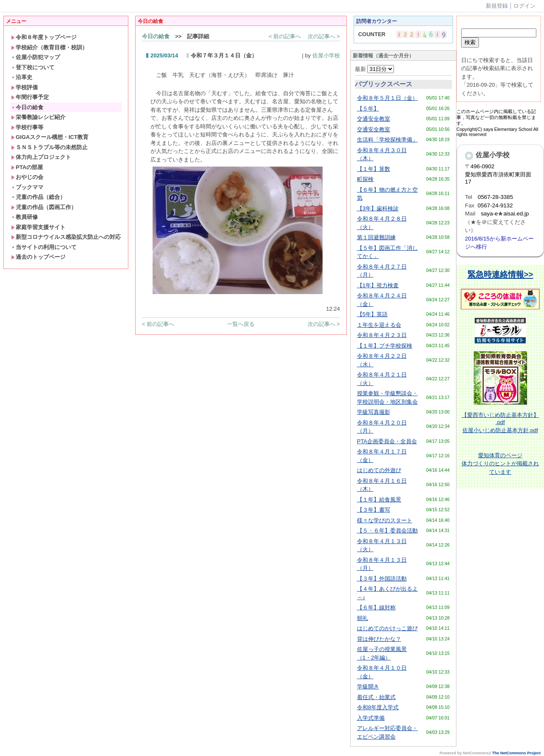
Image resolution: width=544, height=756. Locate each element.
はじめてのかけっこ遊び (387, 628)
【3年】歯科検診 (378, 208)
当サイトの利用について (44, 247)
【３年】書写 (374, 510)
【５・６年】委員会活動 (387, 531)
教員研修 (24, 217)
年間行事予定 (30, 97)
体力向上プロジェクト (41, 157)
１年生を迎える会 (379, 325)
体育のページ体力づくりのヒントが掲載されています (500, 464)
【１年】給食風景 (379, 500)
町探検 (365, 179)
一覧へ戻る (241, 324)
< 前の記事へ (285, 36)
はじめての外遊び (379, 470)
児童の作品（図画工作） (44, 207)
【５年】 (368, 109)
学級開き (368, 687)
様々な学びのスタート (385, 520)
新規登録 (497, 6)
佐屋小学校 (326, 55)
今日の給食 (27, 107)
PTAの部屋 (27, 167)
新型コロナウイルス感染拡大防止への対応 (66, 237)
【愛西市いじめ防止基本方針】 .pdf (500, 419)
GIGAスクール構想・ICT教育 (50, 137)
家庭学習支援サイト (38, 227)
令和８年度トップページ (44, 37)
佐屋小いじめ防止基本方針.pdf (500, 430)
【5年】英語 (372, 314)
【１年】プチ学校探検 (385, 346)
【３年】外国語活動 (382, 579)
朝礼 (363, 618)
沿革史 (22, 77)
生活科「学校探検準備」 (387, 140)
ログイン (524, 6)
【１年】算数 (374, 169)
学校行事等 (27, 127)
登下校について (33, 67)
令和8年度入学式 (378, 707)
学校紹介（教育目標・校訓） (49, 47)
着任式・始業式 (376, 697)
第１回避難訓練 (376, 237)
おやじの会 (27, 177)
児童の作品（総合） (38, 197)
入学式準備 (371, 718)
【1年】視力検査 (378, 285)
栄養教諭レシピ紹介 (38, 117)
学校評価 (24, 87)
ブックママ (27, 187)
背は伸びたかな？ (379, 639)
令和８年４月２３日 (382, 335)
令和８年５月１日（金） (387, 98)
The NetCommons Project (516, 753)
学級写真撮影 (374, 412)
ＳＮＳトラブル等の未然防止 (49, 147)
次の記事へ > (324, 36)
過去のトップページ (38, 257)
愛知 (484, 455)
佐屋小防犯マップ (35, 57)
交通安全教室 (374, 119)
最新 (375, 69)
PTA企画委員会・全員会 (387, 441)
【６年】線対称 (376, 607)
